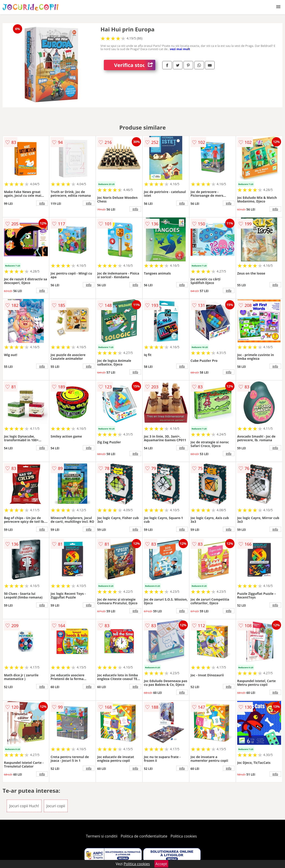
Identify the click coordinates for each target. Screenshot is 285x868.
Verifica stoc (135, 65)
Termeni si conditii (102, 836)
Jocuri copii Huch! (24, 806)
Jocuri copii (56, 806)
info (42, 203)
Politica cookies (184, 836)
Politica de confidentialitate (144, 836)
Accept (161, 864)
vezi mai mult (180, 49)
